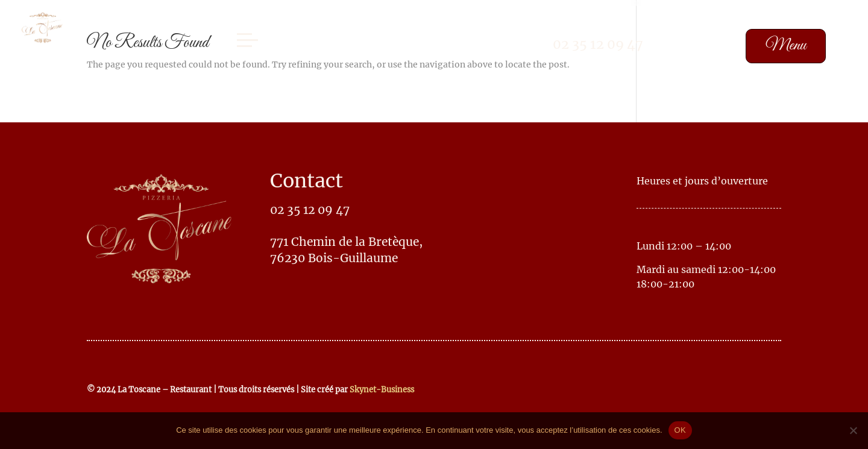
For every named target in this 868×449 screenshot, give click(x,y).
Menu (786, 46)
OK (680, 430)
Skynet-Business (382, 389)
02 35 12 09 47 (598, 44)
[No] (853, 430)
